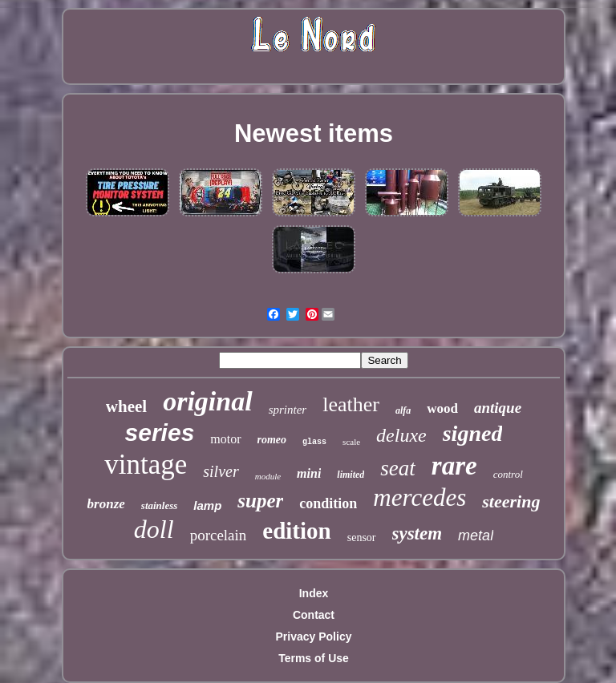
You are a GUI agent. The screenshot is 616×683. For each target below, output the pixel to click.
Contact (314, 615)
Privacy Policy (314, 637)
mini (309, 473)
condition (328, 503)
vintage (146, 465)
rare (454, 466)
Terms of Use (314, 658)
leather (351, 404)
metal (476, 535)
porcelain (219, 535)
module (268, 476)
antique (498, 408)
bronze (106, 504)
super (260, 501)
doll (154, 529)
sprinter (288, 410)
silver (221, 471)
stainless (160, 505)
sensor (362, 538)
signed (473, 433)
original (207, 401)
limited (351, 475)
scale (351, 442)
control (508, 474)
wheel (126, 406)
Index (314, 593)
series (160, 432)
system (417, 533)
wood (442, 408)
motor (225, 439)
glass (314, 442)
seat (398, 468)
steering (511, 501)
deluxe (401, 435)
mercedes (419, 497)
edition (296, 531)
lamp (207, 505)
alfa (403, 410)
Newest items (314, 133)
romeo (272, 440)
